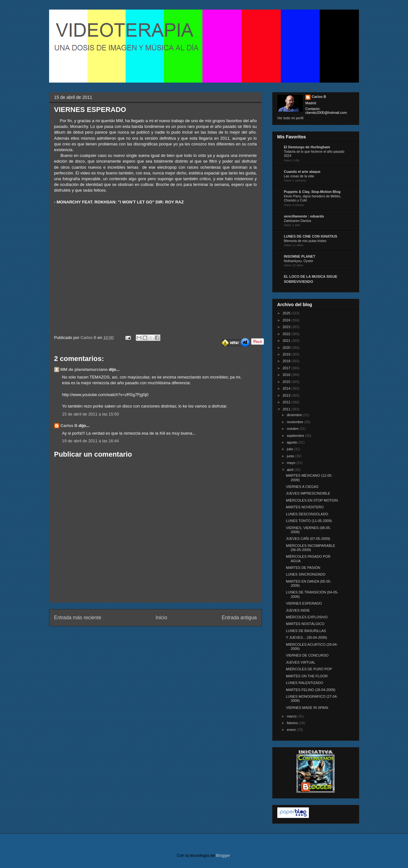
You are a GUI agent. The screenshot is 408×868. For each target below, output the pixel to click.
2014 (287, 388)
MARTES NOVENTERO (305, 507)
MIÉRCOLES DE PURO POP (309, 669)
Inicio (161, 618)
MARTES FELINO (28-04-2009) (311, 690)
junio (291, 456)
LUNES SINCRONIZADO (306, 574)
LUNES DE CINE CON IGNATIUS (311, 236)
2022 (287, 334)
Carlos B (89, 338)
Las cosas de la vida (299, 176)
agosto (293, 442)
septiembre (296, 436)
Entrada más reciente (78, 618)
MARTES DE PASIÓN (303, 568)
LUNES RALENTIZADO (305, 683)
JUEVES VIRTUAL (301, 662)
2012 (287, 402)
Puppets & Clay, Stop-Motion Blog (312, 192)
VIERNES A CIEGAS (302, 487)
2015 (287, 382)
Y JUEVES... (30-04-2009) (306, 637)
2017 (287, 368)
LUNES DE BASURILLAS (306, 631)
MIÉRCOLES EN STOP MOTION (312, 500)
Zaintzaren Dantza (298, 221)
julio (291, 449)
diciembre (295, 415)
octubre (293, 429)
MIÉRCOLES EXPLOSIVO (307, 617)
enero (292, 730)
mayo (292, 463)
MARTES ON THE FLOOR (307, 676)
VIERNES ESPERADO (304, 603)
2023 (287, 327)
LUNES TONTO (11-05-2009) (309, 521)
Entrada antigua (239, 618)
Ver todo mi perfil (291, 118)
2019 (287, 354)
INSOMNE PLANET (300, 256)
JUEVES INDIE (298, 610)
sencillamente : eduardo (304, 216)
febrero (293, 723)
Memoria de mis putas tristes (305, 241)
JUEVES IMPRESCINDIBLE (308, 493)
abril (291, 470)
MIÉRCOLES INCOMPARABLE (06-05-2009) (310, 548)
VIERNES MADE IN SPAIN (307, 708)
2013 (287, 395)
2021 (287, 341)
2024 (287, 320)
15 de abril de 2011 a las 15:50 (91, 414)
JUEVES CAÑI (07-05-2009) (308, 539)
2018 (287, 361)
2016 (287, 375)
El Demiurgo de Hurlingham (307, 147)
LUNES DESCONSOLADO (307, 514)
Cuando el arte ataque (302, 172)
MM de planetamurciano (84, 369)
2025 (287, 313)
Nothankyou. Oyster (299, 261)
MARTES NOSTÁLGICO (305, 624)
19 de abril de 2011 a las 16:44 (91, 441)
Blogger (223, 855)
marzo (292, 716)
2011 (287, 409)
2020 (287, 348)
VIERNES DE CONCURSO (307, 655)
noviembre (295, 422)
